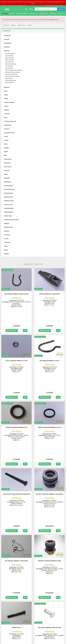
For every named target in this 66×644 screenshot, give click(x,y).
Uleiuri (6, 250)
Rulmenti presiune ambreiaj (12, 76)
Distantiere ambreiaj (11, 64)
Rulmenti (7, 170)
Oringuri (6, 148)
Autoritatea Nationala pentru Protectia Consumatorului (54, 610)
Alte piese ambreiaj (10, 54)
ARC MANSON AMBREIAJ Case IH (49, 344)
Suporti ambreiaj (9, 82)
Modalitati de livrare (50, 583)
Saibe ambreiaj (9, 78)
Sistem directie (9, 193)
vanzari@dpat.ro (28, 591)
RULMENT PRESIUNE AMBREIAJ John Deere (50, 442)
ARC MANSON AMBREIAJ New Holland (16, 294)
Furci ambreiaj (9, 66)
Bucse (6, 91)
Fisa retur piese (49, 592)
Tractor (6, 239)
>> (62, 568)
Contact (61, 14)
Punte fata (7, 163)
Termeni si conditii (49, 603)
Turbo (6, 246)
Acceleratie (7, 36)
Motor (6, 144)
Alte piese (7, 47)
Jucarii (6, 136)
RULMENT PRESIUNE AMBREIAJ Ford (49, 492)
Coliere (6, 106)
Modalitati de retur (50, 587)
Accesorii (7, 39)
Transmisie (7, 242)
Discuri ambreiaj (9, 62)
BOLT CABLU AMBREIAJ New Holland (49, 542)
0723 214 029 (27, 583)
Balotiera (7, 87)
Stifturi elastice (9, 227)
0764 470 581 (27, 587)
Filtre (6, 117)
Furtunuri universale (10, 121)
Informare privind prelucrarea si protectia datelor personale (55, 606)
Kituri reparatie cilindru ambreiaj (14, 70)
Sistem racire (8, 216)
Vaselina (6, 254)
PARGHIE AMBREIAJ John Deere (50, 294)
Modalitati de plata (50, 585)
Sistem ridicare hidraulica (11, 220)
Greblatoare (8, 125)
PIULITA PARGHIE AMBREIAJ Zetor (16, 344)
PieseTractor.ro (14, 642)
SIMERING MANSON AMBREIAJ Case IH (50, 392)
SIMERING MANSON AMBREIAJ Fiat (16, 392)
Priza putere (8, 159)
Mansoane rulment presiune (13, 72)
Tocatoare (7, 235)
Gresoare (7, 129)
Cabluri (6, 99)
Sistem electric (8, 197)
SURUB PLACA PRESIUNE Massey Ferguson (17, 442)
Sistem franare (8, 205)
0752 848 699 (27, 585)
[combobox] (21, 314)
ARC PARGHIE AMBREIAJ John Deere (17, 492)
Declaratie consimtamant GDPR (53, 613)
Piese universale (44, 14)
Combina (7, 110)
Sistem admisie (8, 186)
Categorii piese (34, 14)
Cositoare (7, 114)
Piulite (6, 152)
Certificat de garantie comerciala (53, 589)
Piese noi (12, 14)
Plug (5, 155)
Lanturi (6, 140)
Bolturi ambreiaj (9, 58)
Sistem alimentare (9, 189)
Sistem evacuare (9, 201)
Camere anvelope (9, 102)
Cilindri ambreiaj (9, 60)
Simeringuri (7, 182)
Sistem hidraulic (9, 208)
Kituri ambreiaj (9, 68)
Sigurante (7, 178)
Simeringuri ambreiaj (11, 80)
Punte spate (8, 167)
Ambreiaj (29, 25)
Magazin (13, 25)
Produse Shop (53, 14)
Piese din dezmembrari (23, 14)
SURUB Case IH (16, 542)
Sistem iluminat (9, 212)
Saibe (6, 174)
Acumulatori (8, 43)
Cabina (6, 95)
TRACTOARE (5, 14)
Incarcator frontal (9, 133)
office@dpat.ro (28, 593)
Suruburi (7, 231)
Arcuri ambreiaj (9, 56)
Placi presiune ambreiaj (11, 74)
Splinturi (7, 223)
